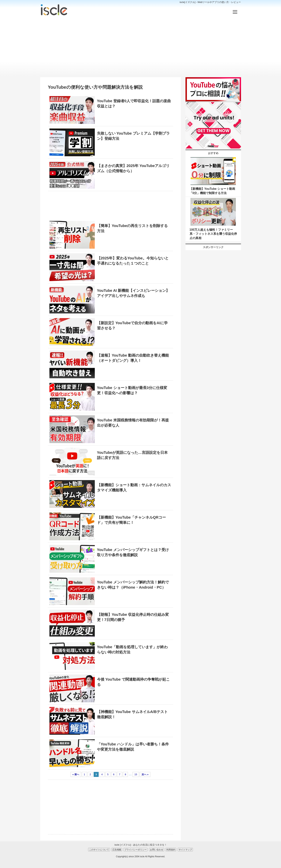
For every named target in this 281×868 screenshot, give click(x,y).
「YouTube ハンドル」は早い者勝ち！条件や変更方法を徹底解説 (133, 747)
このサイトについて (99, 850)
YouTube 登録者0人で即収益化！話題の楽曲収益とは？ (134, 104)
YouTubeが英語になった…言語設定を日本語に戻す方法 (132, 455)
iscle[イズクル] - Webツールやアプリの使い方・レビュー (210, 2)
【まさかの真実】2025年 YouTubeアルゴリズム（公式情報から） (133, 168)
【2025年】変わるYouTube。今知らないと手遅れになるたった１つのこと (133, 261)
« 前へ (76, 774)
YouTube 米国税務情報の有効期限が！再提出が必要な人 (133, 423)
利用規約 (171, 850)
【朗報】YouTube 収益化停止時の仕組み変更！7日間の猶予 (133, 617)
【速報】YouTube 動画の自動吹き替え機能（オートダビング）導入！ (133, 358)
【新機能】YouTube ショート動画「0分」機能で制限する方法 (212, 191)
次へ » (145, 774)
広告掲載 (117, 850)
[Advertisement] (141, 47)
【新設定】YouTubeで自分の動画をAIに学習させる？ (132, 325)
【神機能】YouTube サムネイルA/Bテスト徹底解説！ (132, 714)
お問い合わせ (157, 850)
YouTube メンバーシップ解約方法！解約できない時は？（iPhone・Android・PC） (133, 585)
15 (136, 774)
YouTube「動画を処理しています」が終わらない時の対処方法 (132, 650)
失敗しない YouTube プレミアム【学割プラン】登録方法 (133, 136)
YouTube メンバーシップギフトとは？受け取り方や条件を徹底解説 (133, 552)
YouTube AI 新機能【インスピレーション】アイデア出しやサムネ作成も (133, 293)
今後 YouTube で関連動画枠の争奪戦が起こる (133, 682)
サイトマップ (185, 850)
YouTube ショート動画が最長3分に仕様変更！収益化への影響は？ (132, 390)
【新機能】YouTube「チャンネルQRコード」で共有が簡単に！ (132, 520)
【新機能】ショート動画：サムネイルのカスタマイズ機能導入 (134, 488)
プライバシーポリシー (136, 850)
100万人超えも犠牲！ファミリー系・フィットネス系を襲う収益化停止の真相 (213, 234)
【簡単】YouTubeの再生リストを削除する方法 (132, 228)
